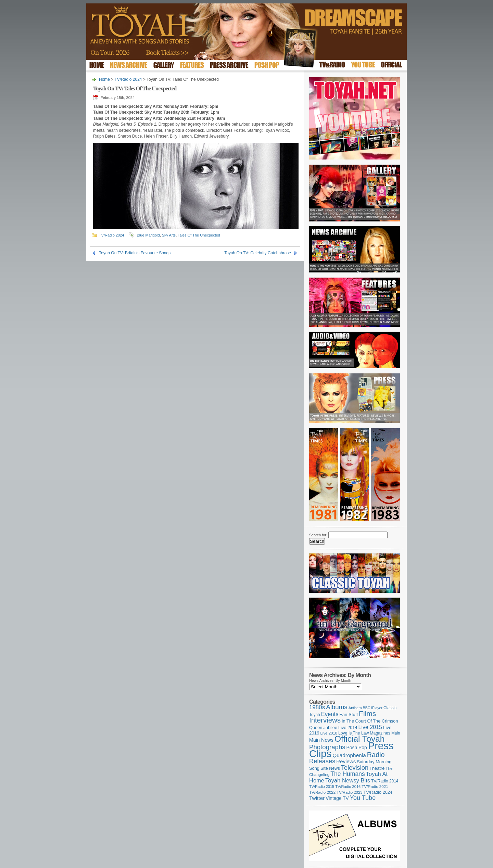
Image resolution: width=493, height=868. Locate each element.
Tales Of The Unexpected (199, 235)
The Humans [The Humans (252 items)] (347, 774)
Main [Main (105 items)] (396, 733)
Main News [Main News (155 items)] (321, 740)
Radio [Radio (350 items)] (376, 755)
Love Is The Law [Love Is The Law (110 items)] (353, 733)
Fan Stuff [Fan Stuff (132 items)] (349, 714)
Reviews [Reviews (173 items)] (346, 761)
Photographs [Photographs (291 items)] (327, 747)
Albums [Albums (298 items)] (337, 707)
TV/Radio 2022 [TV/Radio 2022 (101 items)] (322, 792)
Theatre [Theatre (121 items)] (377, 768)
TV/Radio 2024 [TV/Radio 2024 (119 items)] (378, 792)
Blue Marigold (148, 235)
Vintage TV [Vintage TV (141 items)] (337, 798)
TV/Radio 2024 (128, 79)
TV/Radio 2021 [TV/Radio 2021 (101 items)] (375, 787)
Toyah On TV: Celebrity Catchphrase (258, 253)
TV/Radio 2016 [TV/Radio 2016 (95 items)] (348, 787)
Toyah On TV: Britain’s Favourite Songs (135, 253)
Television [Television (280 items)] (355, 768)
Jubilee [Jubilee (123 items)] (330, 727)
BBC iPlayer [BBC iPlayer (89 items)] (373, 708)
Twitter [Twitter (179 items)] (317, 798)
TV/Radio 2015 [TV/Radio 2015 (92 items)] (322, 787)
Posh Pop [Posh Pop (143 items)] (357, 748)
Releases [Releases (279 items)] (322, 761)
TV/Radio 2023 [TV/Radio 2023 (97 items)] (349, 792)
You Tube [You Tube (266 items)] (363, 798)
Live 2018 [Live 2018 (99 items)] (329, 733)
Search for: (318, 535)
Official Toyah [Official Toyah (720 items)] (360, 739)
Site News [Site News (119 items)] (330, 768)
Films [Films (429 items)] (367, 713)
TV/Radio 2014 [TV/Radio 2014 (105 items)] (385, 781)
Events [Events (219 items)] (330, 714)
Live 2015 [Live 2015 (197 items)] (370, 727)
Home (104, 79)
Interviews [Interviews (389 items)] (325, 720)
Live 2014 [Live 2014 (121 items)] (348, 727)
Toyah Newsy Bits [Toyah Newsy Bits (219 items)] (348, 781)
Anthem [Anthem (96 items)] (355, 708)
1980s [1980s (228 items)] (317, 707)
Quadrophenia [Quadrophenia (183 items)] (349, 755)
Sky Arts (169, 235)
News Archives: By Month (330, 680)
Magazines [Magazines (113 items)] (380, 733)
